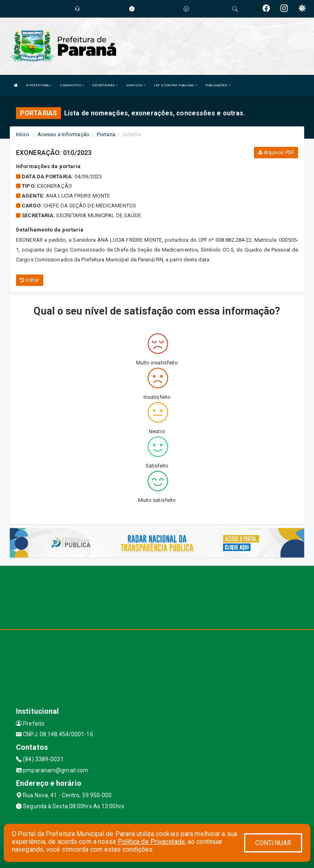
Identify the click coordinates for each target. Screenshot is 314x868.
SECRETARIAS (105, 85)
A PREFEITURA (39, 85)
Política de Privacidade (151, 842)
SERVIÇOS (136, 85)
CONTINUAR (273, 843)
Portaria (106, 134)
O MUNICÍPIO (72, 85)
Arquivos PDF (276, 153)
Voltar (30, 280)
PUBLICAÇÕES (218, 85)
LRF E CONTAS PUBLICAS (175, 85)
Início (22, 134)
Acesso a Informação (64, 134)
